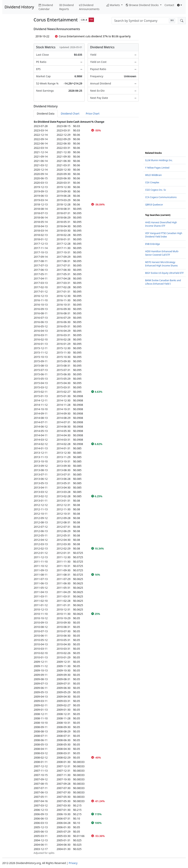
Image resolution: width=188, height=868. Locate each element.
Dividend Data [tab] (46, 114)
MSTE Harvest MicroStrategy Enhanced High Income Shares (161, 264)
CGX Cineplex (152, 182)
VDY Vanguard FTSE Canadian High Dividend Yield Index (164, 235)
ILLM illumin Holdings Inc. (159, 160)
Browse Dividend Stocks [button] (142, 5)
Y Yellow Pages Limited (157, 168)
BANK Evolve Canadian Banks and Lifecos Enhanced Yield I (163, 282)
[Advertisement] (16, 84)
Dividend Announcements (89, 7)
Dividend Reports (67, 7)
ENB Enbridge (152, 244)
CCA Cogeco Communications (161, 197)
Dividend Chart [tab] (70, 114)
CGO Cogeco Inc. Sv (156, 190)
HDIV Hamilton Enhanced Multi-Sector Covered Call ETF (162, 253)
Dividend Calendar (46, 7)
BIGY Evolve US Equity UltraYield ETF (164, 273)
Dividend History (19, 7)
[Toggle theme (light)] (179, 5)
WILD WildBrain (153, 175)
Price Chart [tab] (93, 114)
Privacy (73, 863)
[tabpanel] (86, 487)
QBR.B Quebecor (154, 205)
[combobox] (145, 21)
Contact (169, 5)
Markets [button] (113, 5)
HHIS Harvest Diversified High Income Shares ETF (161, 224)
